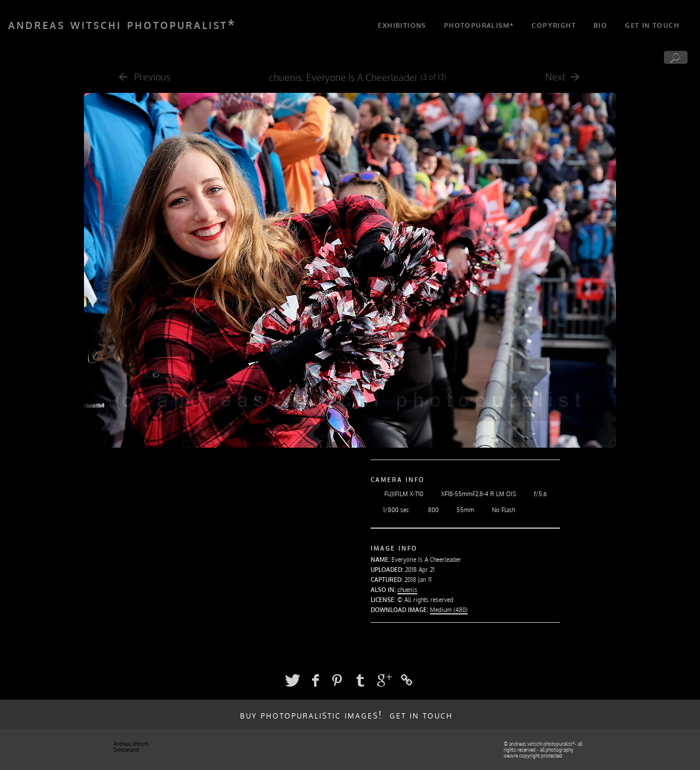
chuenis (285, 77)
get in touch (652, 25)
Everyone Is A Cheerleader (362, 77)
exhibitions (402, 25)
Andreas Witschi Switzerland (131, 747)
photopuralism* (479, 25)
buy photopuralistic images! (311, 714)
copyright (554, 25)
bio (600, 25)
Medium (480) (449, 610)
